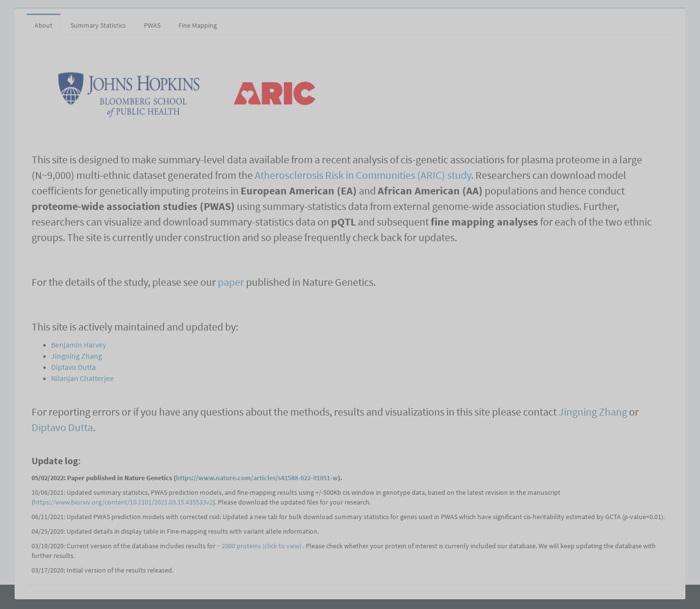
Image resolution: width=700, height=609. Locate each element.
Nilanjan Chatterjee (82, 378)
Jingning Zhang (77, 356)
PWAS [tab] (152, 25)
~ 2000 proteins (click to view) (260, 546)
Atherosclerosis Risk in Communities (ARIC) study (363, 175)
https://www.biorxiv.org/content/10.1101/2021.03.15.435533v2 (123, 502)
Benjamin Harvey (79, 345)
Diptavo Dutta (73, 367)
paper (231, 282)
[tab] (235, 20)
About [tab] (44, 25)
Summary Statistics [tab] (98, 25)
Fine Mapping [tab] (198, 25)
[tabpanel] (350, 307)
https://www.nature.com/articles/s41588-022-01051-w (257, 478)
